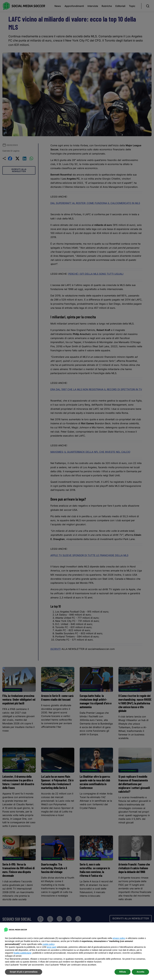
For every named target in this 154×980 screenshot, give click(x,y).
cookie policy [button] (48, 944)
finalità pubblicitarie (22, 953)
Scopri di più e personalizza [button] (24, 972)
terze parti (51, 947)
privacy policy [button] (119, 938)
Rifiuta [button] (123, 972)
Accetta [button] (140, 972)
